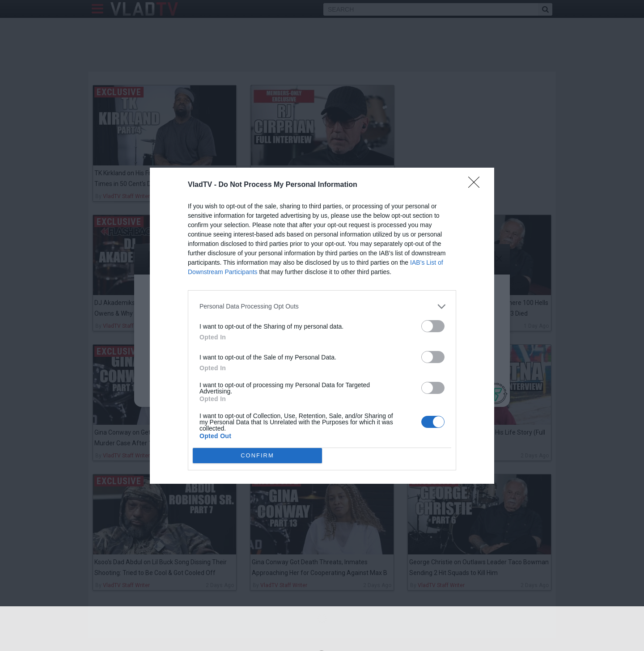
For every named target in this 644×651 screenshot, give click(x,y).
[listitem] (322, 306)
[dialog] (322, 326)
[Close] (477, 185)
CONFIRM (257, 455)
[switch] (433, 326)
